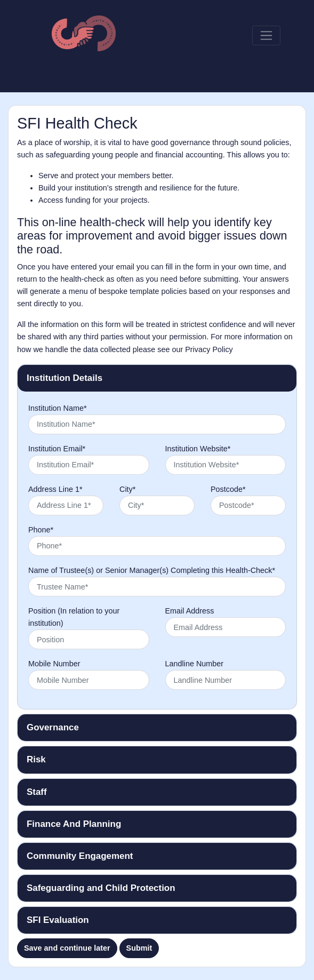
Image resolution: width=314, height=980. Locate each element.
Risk (36, 759)
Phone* (41, 530)
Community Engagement (80, 856)
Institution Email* (57, 449)
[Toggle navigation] (266, 35)
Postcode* (228, 489)
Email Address (190, 611)
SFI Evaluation (58, 920)
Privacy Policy (209, 349)
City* (127, 489)
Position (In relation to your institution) (74, 617)
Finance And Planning (74, 824)
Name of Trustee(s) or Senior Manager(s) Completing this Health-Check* (152, 570)
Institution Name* (58, 408)
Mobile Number (54, 664)
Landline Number (195, 664)
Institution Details (65, 378)
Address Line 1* (55, 489)
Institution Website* (198, 449)
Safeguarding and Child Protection (101, 888)
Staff (37, 792)
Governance (53, 727)
